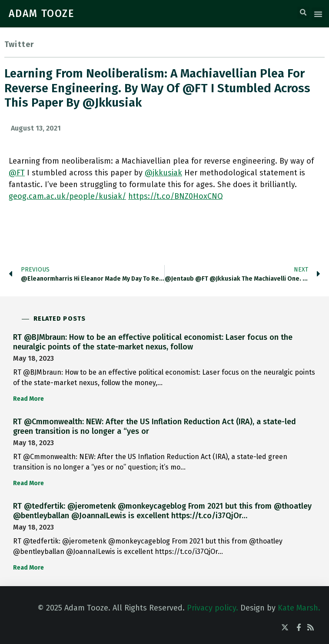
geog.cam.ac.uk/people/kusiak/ (67, 196)
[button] (303, 13)
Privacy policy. (213, 608)
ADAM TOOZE (42, 13)
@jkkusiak (163, 173)
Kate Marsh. (299, 608)
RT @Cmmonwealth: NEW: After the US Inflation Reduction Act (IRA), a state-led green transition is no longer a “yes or (155, 426)
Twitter (19, 44)
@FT (17, 173)
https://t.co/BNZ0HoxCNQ (176, 196)
